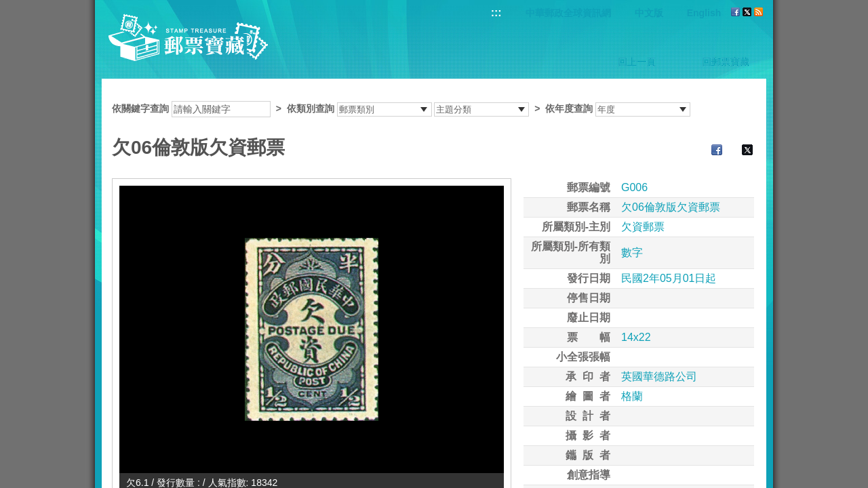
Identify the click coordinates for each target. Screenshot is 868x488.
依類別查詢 (311, 108)
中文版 (649, 13)
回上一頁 (637, 62)
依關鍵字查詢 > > (401, 108)
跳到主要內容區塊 (7, 7)
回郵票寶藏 (726, 62)
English (704, 13)
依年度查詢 (569, 108)
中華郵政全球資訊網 (568, 13)
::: (496, 13)
